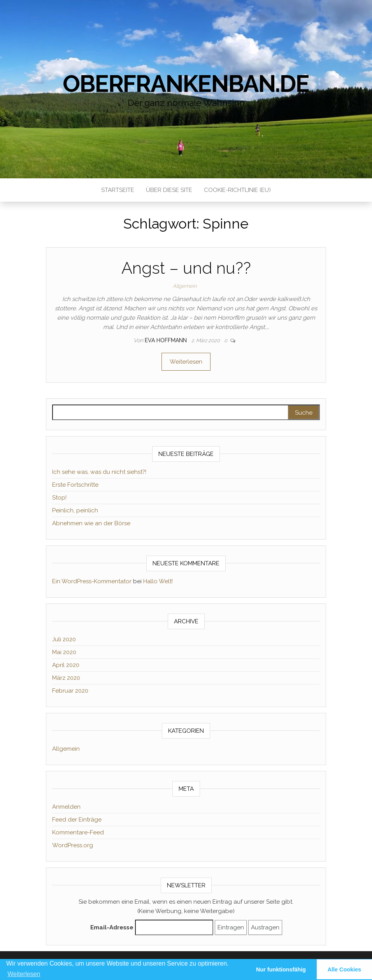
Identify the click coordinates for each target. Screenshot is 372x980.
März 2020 (66, 678)
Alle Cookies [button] (344, 969)
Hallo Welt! (158, 581)
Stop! (59, 498)
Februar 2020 (70, 691)
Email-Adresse (112, 927)
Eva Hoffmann (167, 340)
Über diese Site (169, 190)
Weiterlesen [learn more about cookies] (24, 974)
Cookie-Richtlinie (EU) (237, 190)
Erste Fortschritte (75, 485)
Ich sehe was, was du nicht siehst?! (99, 472)
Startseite (118, 190)
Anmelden (66, 807)
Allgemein (185, 286)
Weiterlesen (186, 362)
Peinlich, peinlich (75, 510)
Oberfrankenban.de (186, 84)
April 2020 (66, 665)
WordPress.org (73, 845)
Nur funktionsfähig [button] (281, 969)
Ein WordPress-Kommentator (92, 581)
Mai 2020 (64, 652)
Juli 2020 (64, 639)
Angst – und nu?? (186, 268)
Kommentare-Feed (78, 832)
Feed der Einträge (77, 820)
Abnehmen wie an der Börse (91, 523)
